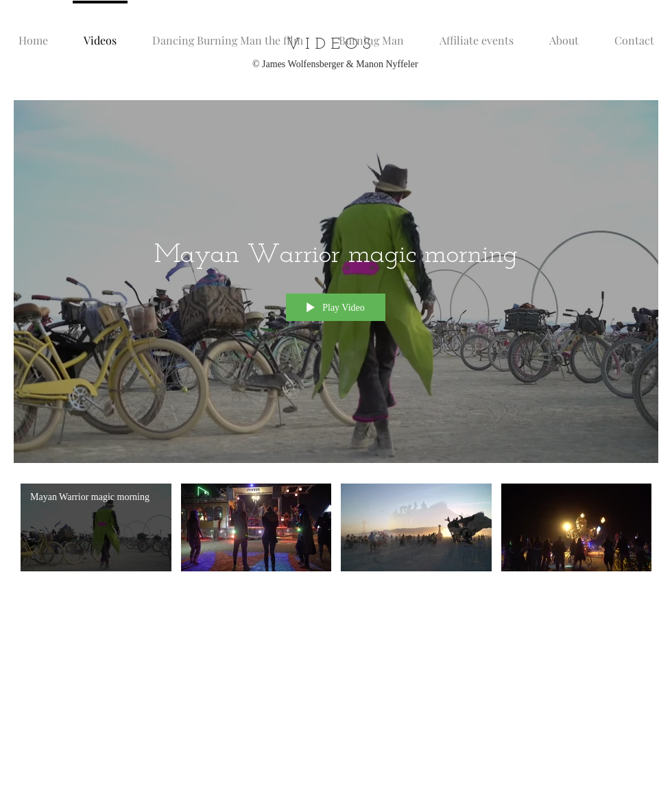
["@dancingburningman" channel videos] (336, 531)
